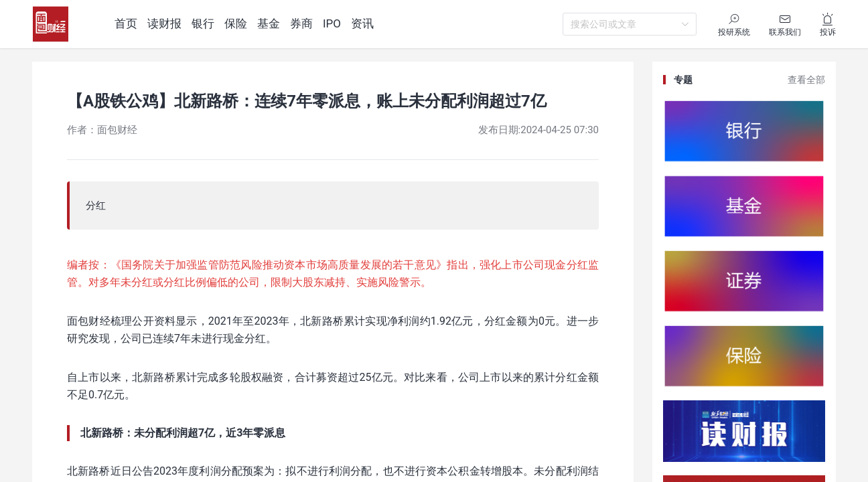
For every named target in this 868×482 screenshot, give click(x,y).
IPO (332, 23)
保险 (236, 23)
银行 (203, 23)
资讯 (362, 23)
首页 (126, 23)
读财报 (164, 23)
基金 (269, 23)
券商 (301, 23)
